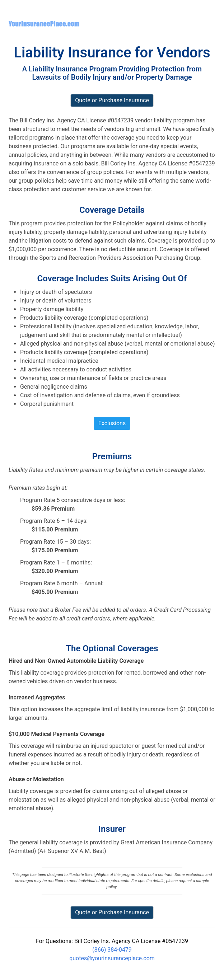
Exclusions (112, 423)
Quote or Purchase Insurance (112, 912)
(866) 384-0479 (112, 950)
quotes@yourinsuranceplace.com (112, 958)
